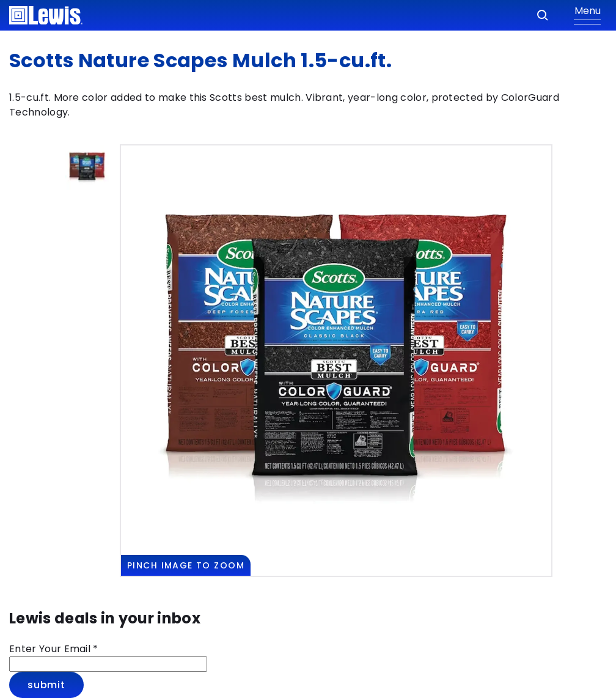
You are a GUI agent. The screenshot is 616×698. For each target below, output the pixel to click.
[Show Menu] (587, 15)
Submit (46, 685)
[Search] (543, 15)
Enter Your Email (54, 649)
